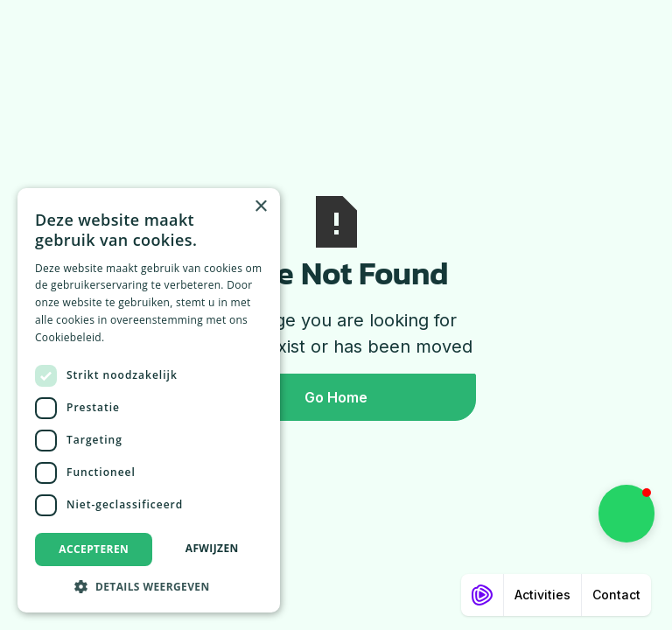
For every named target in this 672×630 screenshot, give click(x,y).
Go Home (336, 397)
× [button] (260, 207)
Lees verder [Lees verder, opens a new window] (138, 337)
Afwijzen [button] (212, 548)
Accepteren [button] (94, 549)
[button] (626, 514)
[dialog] (149, 400)
